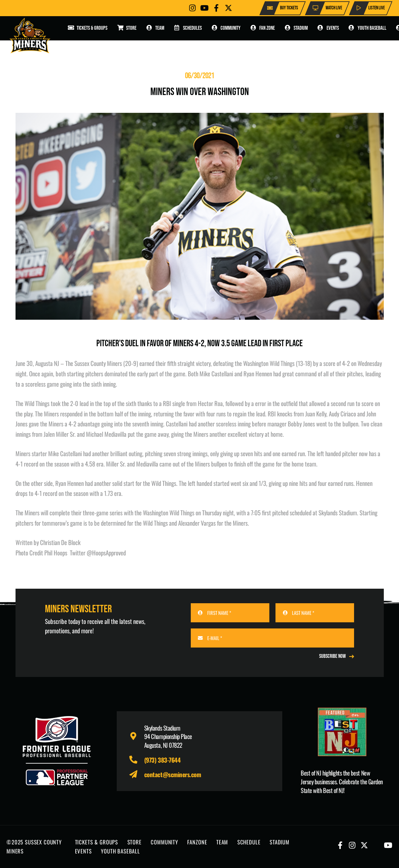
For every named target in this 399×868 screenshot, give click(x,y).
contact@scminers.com (173, 774)
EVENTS (83, 851)
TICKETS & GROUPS (97, 842)
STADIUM (280, 842)
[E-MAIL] (273, 638)
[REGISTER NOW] (337, 656)
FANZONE (197, 842)
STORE (135, 842)
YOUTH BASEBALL (120, 851)
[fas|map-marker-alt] (137, 736)
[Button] (192, 8)
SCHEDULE (249, 842)
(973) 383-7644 (162, 760)
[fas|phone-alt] (137, 760)
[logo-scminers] (30, 36)
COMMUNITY (164, 842)
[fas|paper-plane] (137, 774)
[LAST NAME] (315, 613)
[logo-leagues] (57, 751)
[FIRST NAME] (230, 613)
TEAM (222, 842)
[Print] (342, 732)
